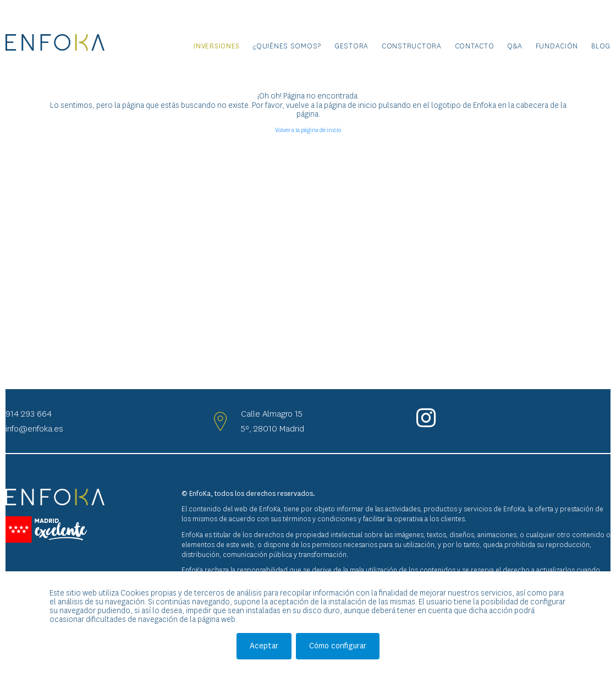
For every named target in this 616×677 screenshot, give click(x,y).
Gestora (351, 46)
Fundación (557, 46)
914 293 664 (29, 414)
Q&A (515, 46)
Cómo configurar (338, 646)
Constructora (412, 46)
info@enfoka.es (34, 428)
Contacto (475, 46)
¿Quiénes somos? (287, 46)
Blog (601, 46)
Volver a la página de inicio (308, 130)
